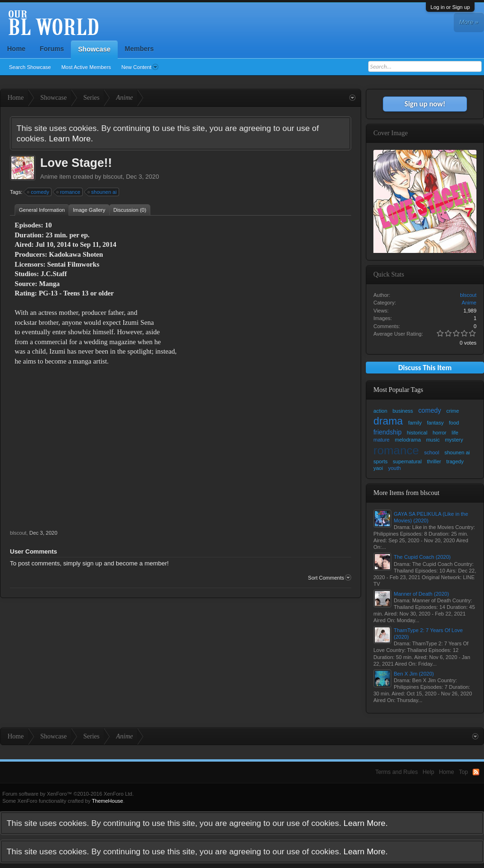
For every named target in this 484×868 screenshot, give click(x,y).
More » (469, 22)
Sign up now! (425, 104)
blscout (113, 177)
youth (394, 468)
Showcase (94, 49)
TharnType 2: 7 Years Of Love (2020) (428, 634)
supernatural (407, 461)
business (402, 411)
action (380, 411)
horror (439, 433)
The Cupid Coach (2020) (422, 557)
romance (69, 192)
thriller (434, 461)
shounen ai (103, 192)
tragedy (455, 461)
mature (381, 440)
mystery (454, 440)
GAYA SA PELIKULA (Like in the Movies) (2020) (431, 517)
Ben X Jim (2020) (414, 674)
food (454, 423)
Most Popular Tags (398, 390)
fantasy (435, 423)
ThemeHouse (107, 801)
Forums (52, 49)
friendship (388, 432)
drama (388, 421)
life (455, 433)
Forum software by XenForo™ (68, 794)
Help (428, 772)
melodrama (408, 440)
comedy (39, 192)
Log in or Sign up (450, 7)
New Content (140, 67)
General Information (42, 210)
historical (417, 433)
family (415, 423)
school (432, 452)
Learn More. (71, 139)
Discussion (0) (130, 210)
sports (380, 461)
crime (453, 411)
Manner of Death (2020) (421, 594)
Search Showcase (30, 67)
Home (16, 49)
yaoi (378, 468)
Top (463, 772)
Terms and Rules (397, 772)
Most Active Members (86, 67)
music (433, 440)
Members (139, 49)
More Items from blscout (406, 493)
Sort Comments (330, 578)
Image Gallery (89, 210)
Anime (49, 177)
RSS (476, 772)
